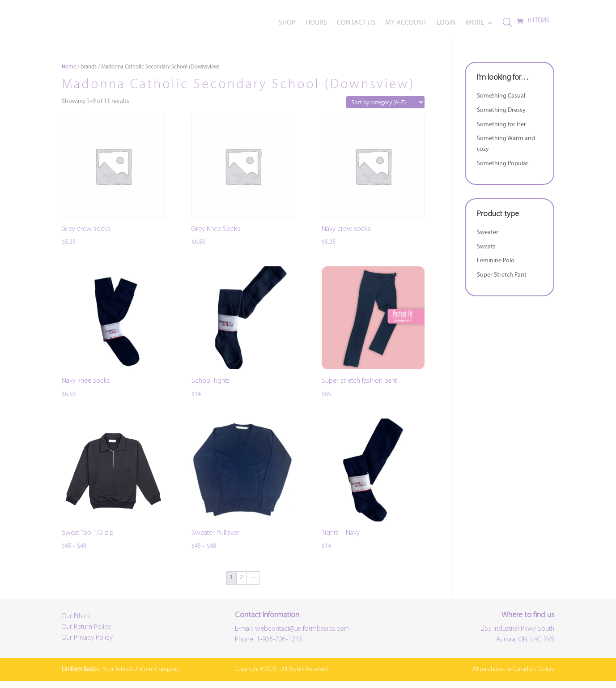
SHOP (287, 23)
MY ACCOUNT (406, 23)
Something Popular (503, 170)
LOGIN (446, 23)
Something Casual (501, 103)
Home (69, 74)
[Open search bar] (507, 23)
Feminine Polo (496, 268)
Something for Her (501, 131)
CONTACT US (356, 23)
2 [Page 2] (241, 584)
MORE (475, 23)
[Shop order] (385, 109)
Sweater (488, 239)
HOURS (316, 23)
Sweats (486, 254)
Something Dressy (501, 117)
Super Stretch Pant (502, 282)
